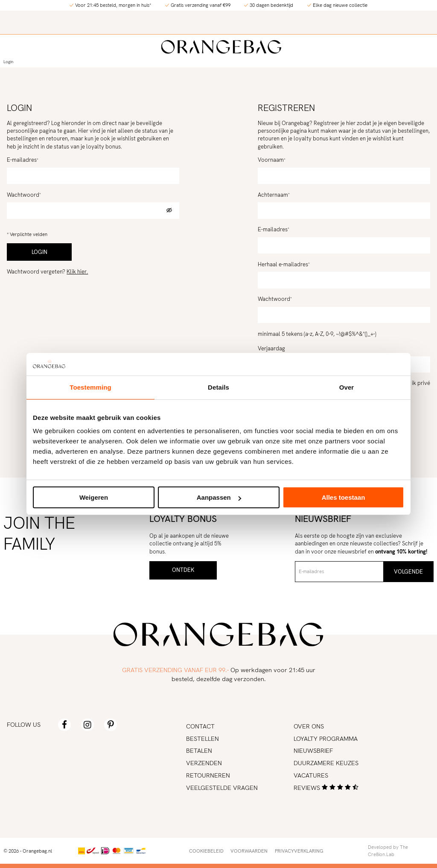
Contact (200, 726)
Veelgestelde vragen (222, 788)
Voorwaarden (249, 851)
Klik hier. (77, 272)
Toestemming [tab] (90, 387)
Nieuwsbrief (313, 750)
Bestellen (202, 738)
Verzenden (204, 763)
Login (8, 62)
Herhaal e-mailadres (283, 264)
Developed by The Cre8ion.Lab (388, 851)
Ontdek (183, 570)
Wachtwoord (23, 195)
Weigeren (94, 497)
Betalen (199, 750)
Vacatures (311, 775)
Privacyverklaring (299, 851)
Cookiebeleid (206, 851)
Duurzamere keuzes (326, 763)
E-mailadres (22, 160)
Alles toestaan (344, 497)
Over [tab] (347, 387)
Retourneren (208, 775)
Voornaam (271, 160)
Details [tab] (218, 387)
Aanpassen (219, 497)
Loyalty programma (326, 738)
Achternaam (273, 195)
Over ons (309, 726)
